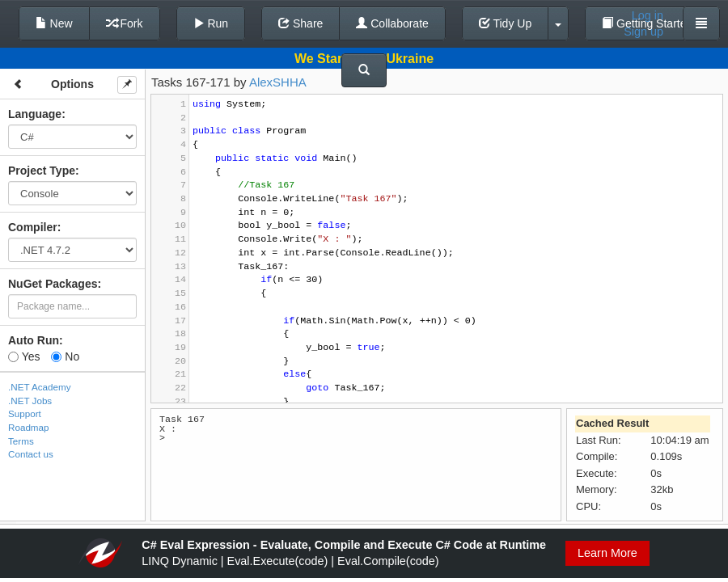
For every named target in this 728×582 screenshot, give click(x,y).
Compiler (33, 227)
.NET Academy (40, 387)
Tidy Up (505, 23)
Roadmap (29, 427)
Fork (125, 23)
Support (25, 413)
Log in (648, 15)
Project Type (42, 171)
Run (211, 23)
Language (35, 114)
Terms (21, 441)
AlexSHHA (278, 82)
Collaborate (392, 23)
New (54, 23)
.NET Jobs (30, 401)
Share (301, 23)
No (65, 356)
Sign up (643, 32)
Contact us (31, 454)
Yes (24, 356)
